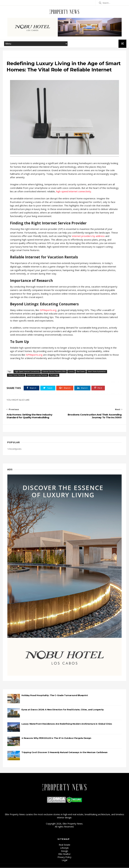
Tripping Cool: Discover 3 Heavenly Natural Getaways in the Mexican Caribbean (64, 753)
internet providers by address (88, 236)
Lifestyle (64, 848)
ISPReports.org (48, 310)
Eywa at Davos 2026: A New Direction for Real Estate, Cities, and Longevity (63, 710)
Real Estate (81, 372)
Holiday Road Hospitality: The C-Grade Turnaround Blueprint (55, 696)
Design (64, 851)
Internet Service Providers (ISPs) (54, 372)
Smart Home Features (16, 375)
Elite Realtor (64, 854)
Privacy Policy (64, 857)
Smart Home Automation (97, 372)
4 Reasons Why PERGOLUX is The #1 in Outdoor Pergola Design (56, 738)
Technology (54, 375)
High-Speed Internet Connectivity (27, 372)
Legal (64, 860)
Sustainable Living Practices (37, 375)
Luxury (71, 372)
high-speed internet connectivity (74, 192)
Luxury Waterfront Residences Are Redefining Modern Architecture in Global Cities (67, 724)
